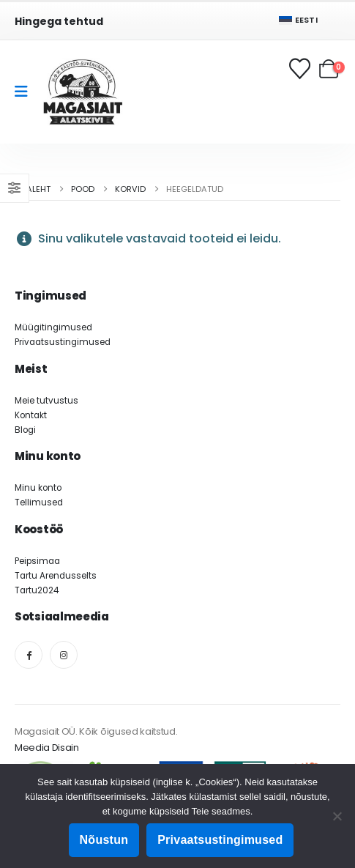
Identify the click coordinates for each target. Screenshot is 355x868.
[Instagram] (64, 655)
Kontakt (31, 415)
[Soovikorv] (301, 68)
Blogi (25, 430)
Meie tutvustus (46, 401)
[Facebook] (29, 655)
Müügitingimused (53, 327)
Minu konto (38, 488)
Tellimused (39, 502)
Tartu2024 (37, 590)
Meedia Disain (47, 748)
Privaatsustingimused (63, 342)
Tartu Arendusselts (56, 576)
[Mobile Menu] (26, 92)
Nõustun (104, 840)
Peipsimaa (37, 561)
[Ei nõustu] (337, 816)
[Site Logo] (83, 92)
